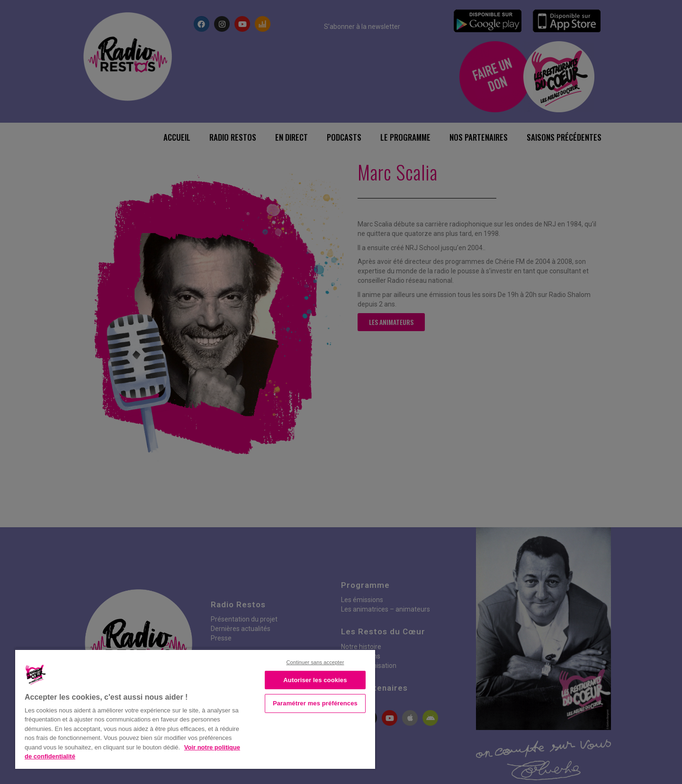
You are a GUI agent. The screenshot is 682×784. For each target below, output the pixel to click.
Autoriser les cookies (315, 680)
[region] (195, 708)
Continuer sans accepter (315, 662)
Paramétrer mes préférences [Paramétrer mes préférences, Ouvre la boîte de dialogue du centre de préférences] (315, 703)
